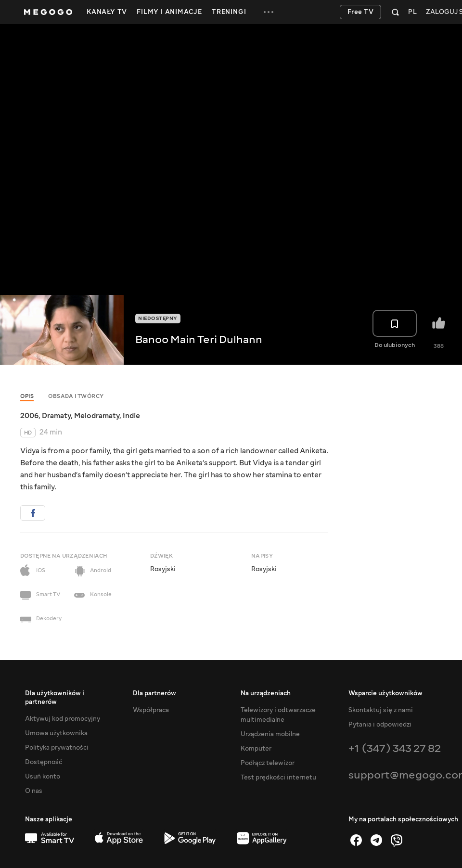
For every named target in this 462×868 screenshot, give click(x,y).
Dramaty (56, 416)
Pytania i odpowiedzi (380, 725)
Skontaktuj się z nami (381, 710)
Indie (131, 416)
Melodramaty (97, 416)
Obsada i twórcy (76, 396)
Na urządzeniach (266, 693)
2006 (29, 416)
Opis (27, 396)
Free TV (361, 12)
